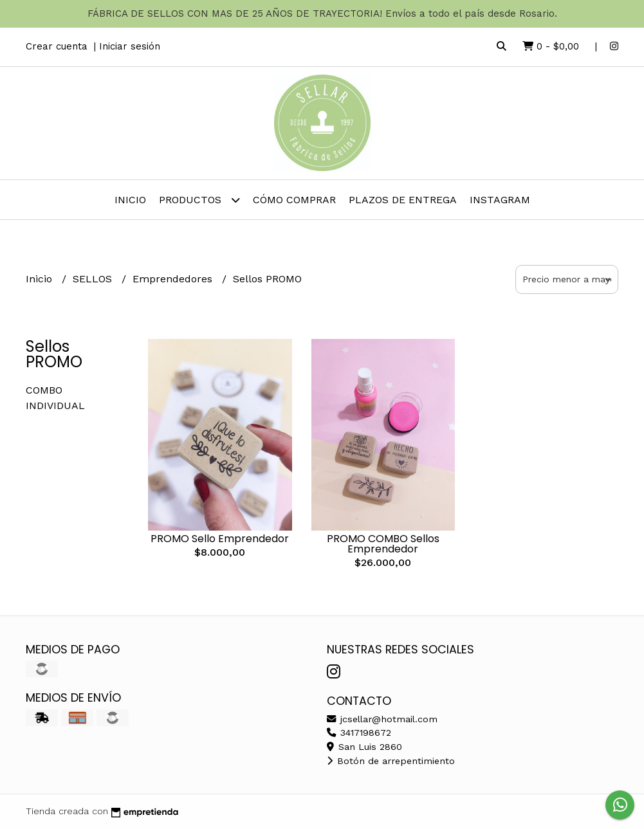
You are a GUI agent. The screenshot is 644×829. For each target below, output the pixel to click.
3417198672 (359, 733)
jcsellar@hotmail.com (382, 719)
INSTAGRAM (500, 200)
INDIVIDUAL (55, 405)
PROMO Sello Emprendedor (220, 539)
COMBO (44, 390)
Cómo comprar (294, 200)
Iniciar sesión (130, 46)
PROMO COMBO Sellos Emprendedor (383, 544)
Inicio (130, 200)
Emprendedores (174, 279)
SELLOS (94, 279)
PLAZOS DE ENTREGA (403, 200)
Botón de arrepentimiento (391, 761)
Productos (199, 200)
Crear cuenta (57, 46)
